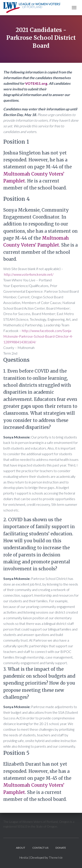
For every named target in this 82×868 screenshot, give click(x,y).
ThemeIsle (56, 857)
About (21, 848)
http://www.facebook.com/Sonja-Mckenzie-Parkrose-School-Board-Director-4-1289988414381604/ (38, 336)
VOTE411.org (36, 83)
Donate (61, 848)
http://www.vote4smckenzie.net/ (29, 274)
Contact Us (40, 848)
